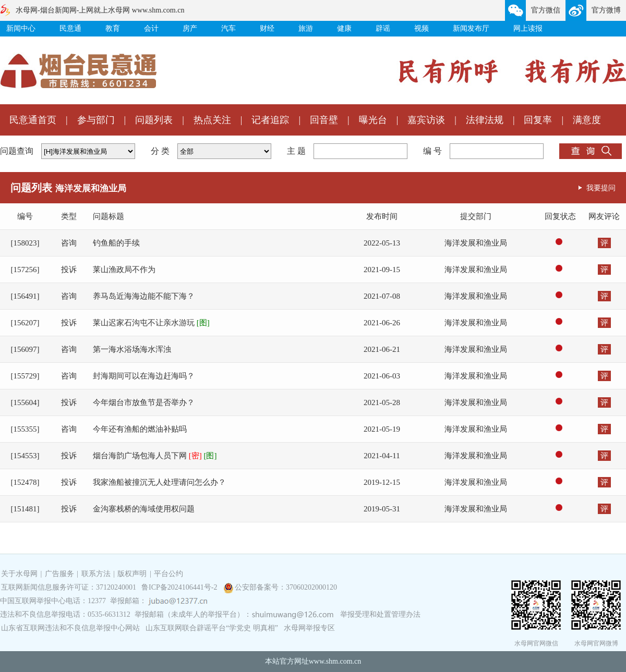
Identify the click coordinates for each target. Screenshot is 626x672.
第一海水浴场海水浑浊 (132, 349)
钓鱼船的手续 (116, 243)
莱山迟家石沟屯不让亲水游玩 (151, 323)
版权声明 (132, 574)
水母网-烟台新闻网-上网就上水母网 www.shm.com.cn (100, 10)
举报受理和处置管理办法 (380, 614)
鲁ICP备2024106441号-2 (180, 587)
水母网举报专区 (309, 628)
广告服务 (59, 574)
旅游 (306, 28)
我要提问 (601, 188)
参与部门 (96, 120)
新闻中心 (21, 28)
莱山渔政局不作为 (124, 270)
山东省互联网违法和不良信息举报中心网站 (70, 628)
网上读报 (528, 28)
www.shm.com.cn (335, 661)
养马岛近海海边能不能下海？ (144, 296)
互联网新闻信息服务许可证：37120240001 (69, 587)
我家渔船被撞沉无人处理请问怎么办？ (159, 482)
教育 (113, 28)
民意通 (70, 28)
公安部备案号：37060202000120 (286, 587)
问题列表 (154, 120)
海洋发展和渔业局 (476, 243)
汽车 (228, 28)
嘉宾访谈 (426, 120)
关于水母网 (20, 574)
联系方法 (96, 574)
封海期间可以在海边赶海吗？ (144, 376)
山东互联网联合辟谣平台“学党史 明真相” (212, 628)
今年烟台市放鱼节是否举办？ (144, 402)
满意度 (587, 120)
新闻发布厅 (471, 28)
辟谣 (383, 28)
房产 (190, 28)
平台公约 (168, 574)
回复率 (538, 120)
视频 (422, 28)
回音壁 (324, 120)
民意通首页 (33, 120)
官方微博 (606, 10)
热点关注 (212, 120)
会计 (151, 28)
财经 (267, 28)
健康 (344, 28)
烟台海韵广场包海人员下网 (155, 456)
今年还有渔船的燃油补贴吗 (140, 429)
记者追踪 (270, 120)
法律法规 (485, 120)
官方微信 (546, 10)
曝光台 (373, 120)
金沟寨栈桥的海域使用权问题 (144, 509)
